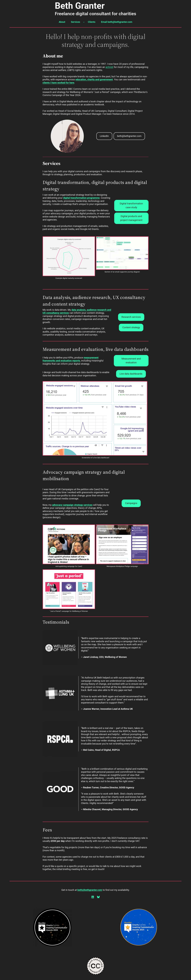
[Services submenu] (84, 22)
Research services (131, 317)
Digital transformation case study (131, 205)
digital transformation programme (81, 198)
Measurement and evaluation (131, 361)
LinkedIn (104, 136)
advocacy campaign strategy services (72, 505)
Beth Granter (80, 6)
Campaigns (131, 503)
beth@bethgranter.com (129, 136)
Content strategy (131, 327)
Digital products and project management (131, 218)
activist (109, 67)
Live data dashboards (131, 374)
